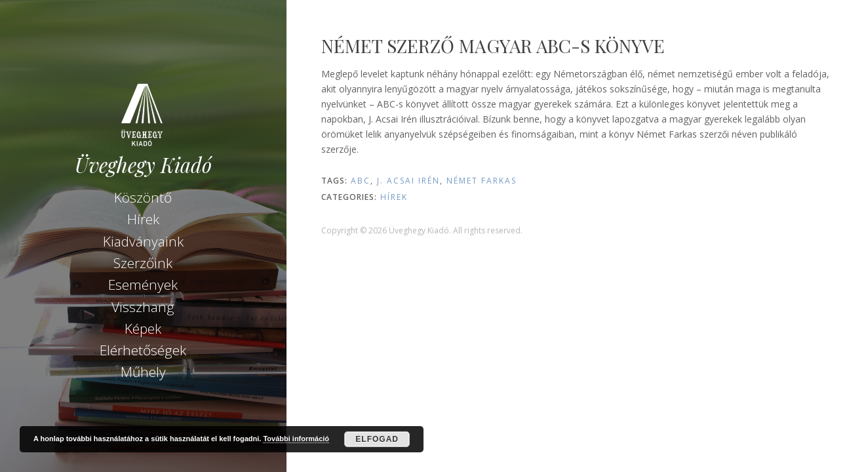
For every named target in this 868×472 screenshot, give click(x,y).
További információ (296, 439)
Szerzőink (143, 263)
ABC (361, 181)
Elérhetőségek (143, 350)
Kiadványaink (143, 241)
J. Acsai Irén (408, 181)
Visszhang (143, 307)
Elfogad (377, 439)
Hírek (143, 219)
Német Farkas (482, 181)
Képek (143, 328)
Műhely (143, 372)
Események (143, 285)
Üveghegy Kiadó (143, 165)
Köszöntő (143, 197)
